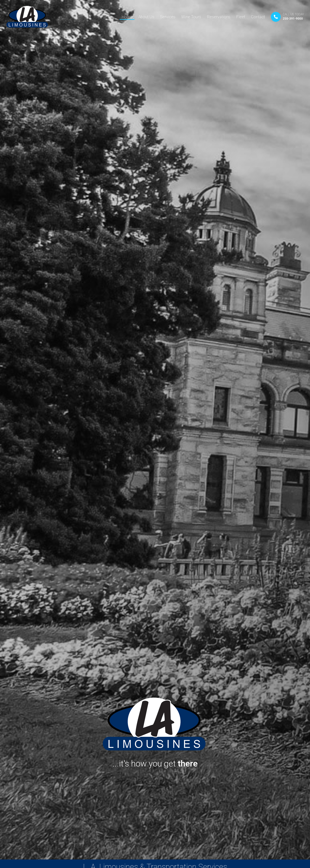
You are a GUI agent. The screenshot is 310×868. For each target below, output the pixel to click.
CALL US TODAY (293, 14)
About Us (146, 17)
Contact (258, 17)
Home (127, 17)
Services (168, 17)
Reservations (219, 17)
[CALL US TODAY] (276, 17)
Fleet (241, 17)
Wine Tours (191, 17)
